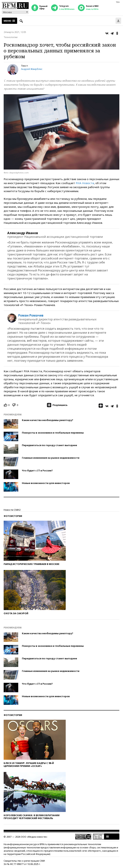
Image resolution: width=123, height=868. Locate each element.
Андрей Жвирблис (32, 69)
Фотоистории (13, 516)
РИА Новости (85, 183)
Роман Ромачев (31, 315)
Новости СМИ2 (12, 510)
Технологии (11, 37)
